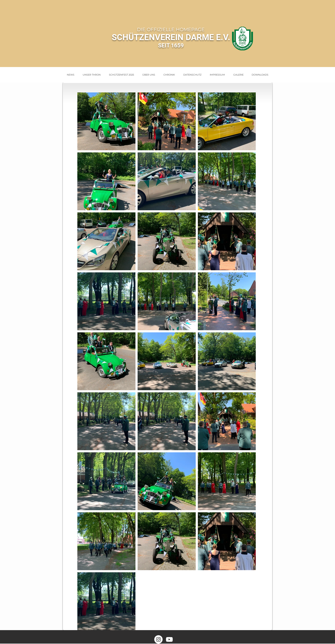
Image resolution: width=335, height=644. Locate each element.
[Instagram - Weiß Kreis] (158, 639)
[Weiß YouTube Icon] (169, 639)
